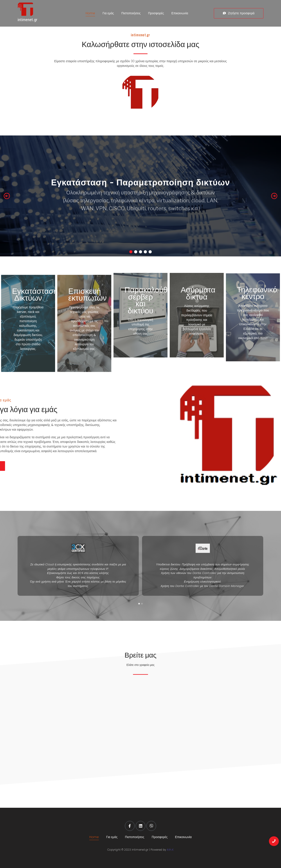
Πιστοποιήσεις (131, 13)
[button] (7, 196)
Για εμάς (108, 13)
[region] (140, 196)
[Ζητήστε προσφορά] (239, 13)
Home (90, 13)
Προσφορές (156, 13)
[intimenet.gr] (36, 9)
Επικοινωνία (180, 13)
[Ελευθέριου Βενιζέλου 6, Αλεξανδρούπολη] (140, 722)
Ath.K (170, 850)
